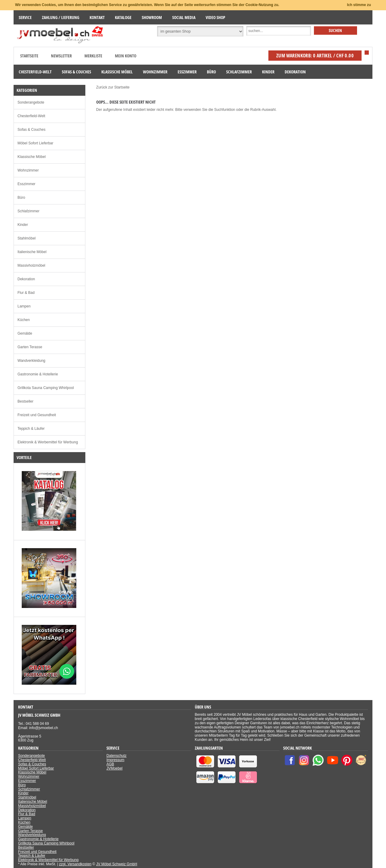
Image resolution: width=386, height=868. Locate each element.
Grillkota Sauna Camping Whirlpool (46, 388)
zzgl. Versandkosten (75, 864)
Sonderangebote (31, 102)
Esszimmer (26, 184)
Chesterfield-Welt (31, 116)
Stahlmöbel (27, 238)
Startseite (29, 56)
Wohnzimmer (28, 170)
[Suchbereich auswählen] (200, 31)
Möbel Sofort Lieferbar (35, 143)
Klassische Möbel (32, 157)
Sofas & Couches (32, 130)
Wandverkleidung (31, 361)
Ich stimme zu (359, 5)
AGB (110, 764)
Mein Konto (126, 56)
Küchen (24, 320)
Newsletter (61, 56)
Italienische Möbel (32, 252)
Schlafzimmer (28, 211)
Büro (21, 198)
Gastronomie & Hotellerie (38, 374)
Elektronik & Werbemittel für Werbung (48, 442)
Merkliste (93, 56)
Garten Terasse (30, 347)
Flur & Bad (26, 293)
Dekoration (26, 279)
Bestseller (25, 401)
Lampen (24, 306)
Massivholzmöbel (31, 265)
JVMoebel (114, 768)
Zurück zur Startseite (113, 87)
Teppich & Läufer (31, 429)
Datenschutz (117, 756)
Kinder (23, 225)
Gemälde (25, 333)
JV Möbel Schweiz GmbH (117, 864)
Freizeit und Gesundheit (37, 415)
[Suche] (279, 31)
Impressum (115, 760)
